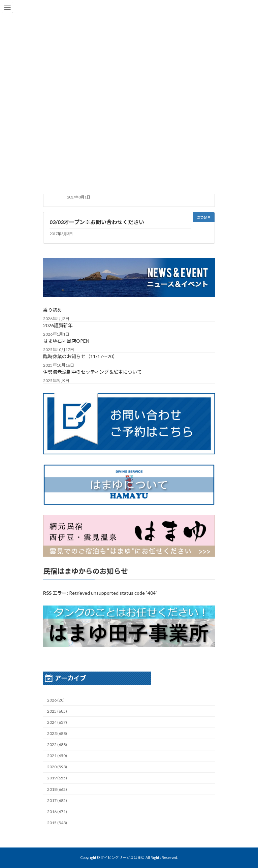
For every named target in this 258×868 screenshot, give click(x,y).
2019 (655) (57, 778)
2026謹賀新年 (58, 326)
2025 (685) (57, 711)
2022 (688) (57, 745)
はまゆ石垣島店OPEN (66, 341)
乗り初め (53, 310)
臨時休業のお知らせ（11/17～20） (80, 357)
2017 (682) (57, 800)
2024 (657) (57, 722)
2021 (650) (57, 756)
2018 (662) (57, 789)
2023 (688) (57, 733)
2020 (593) (57, 767)
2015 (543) (57, 823)
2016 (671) (57, 812)
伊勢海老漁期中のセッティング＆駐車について (92, 372)
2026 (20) (56, 700)
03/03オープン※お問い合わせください (97, 222)
